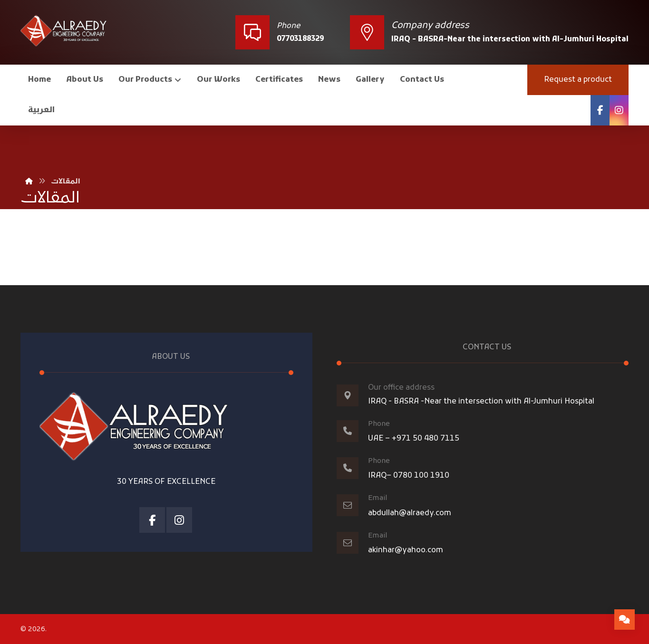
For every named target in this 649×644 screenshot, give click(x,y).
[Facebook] (600, 110)
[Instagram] (619, 110)
